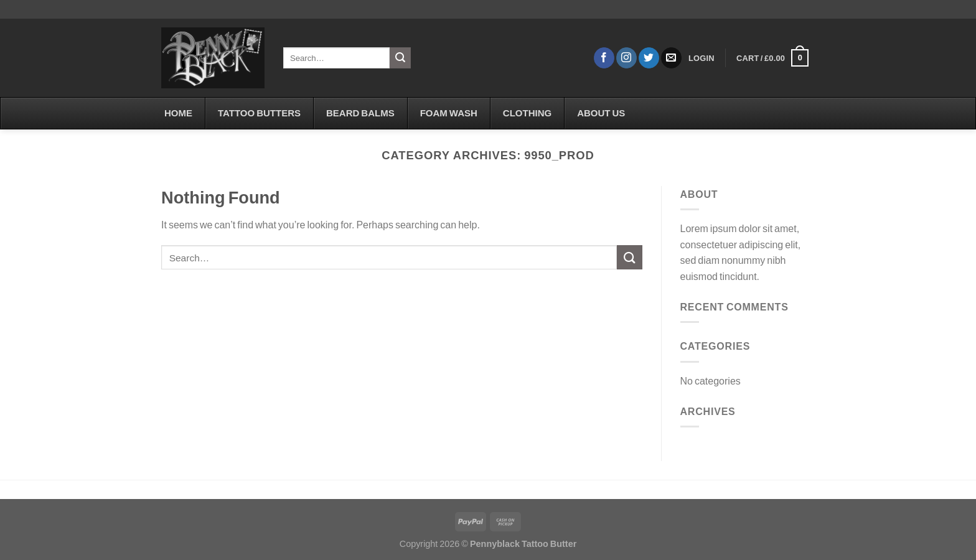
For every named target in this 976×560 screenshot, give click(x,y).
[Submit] (400, 58)
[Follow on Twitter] (649, 58)
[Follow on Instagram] (626, 58)
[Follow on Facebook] (604, 58)
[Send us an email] (671, 58)
